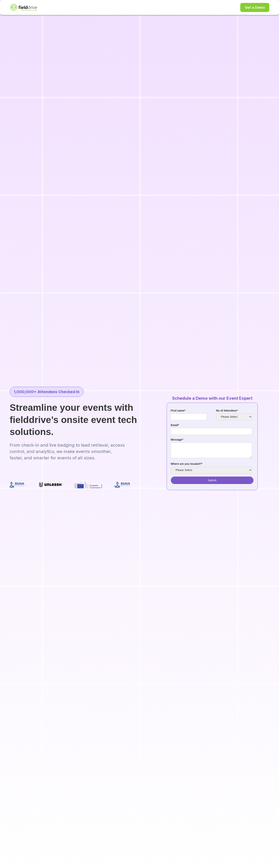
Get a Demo (255, 7)
